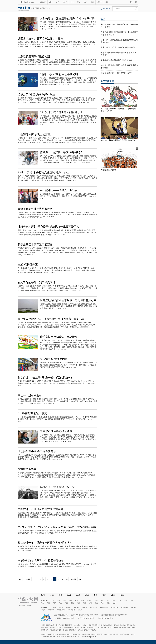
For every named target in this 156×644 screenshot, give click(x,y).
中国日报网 (35, 8)
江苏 (102, 600)
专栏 (85, 2)
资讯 (58, 2)
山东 (126, 600)
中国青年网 (94, 607)
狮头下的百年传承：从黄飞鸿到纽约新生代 (119, 47)
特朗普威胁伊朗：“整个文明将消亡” (116, 73)
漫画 (104, 595)
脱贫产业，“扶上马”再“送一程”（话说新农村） (46, 378)
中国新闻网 (61, 610)
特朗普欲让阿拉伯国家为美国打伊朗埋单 (118, 140)
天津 (59, 600)
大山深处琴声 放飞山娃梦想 (34, 134)
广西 (60, 603)
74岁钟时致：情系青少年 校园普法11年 (41, 561)
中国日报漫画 (107, 81)
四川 (78, 603)
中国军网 (51, 610)
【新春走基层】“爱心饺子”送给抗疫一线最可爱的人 (48, 227)
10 (66, 579)
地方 (107, 2)
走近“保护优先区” (28, 265)
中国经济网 (104, 607)
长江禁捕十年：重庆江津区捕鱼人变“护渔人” (44, 543)
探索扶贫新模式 (27, 469)
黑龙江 (89, 600)
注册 (136, 2)
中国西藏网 (125, 607)
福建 (114, 600)
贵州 (84, 603)
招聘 (122, 595)
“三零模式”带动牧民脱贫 (32, 413)
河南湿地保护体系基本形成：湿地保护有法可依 (68, 300)
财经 (69, 595)
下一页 (73, 579)
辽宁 (77, 600)
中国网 (68, 607)
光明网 (43, 610)
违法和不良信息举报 (61, 615)
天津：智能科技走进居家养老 (35, 209)
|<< (20, 579)
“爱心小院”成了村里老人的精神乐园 (61, 112)
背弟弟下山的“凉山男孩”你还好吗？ (61, 152)
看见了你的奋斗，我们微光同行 (36, 282)
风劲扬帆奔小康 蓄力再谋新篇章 (37, 451)
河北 (65, 600)
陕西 (102, 603)
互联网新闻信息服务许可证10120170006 (84, 615)
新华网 (61, 607)
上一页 (27, 579)
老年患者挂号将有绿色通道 (56, 431)
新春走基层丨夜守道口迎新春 (35, 245)
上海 (96, 600)
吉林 (83, 600)
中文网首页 (42, 2)
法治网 (80, 610)
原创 (92, 2)
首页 (43, 595)
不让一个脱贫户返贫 (30, 395)
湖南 (48, 603)
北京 (53, 600)
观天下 (100, 2)
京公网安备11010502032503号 (64, 618)
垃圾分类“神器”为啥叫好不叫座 (36, 94)
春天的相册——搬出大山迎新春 (59, 190)
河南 (132, 600)
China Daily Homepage (27, 2)
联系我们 (30, 605)
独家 (113, 595)
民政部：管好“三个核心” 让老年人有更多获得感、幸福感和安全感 (57, 527)
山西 (71, 600)
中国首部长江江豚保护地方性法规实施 (40, 509)
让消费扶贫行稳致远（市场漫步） (60, 337)
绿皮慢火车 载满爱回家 (54, 359)
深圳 (114, 603)
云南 (90, 603)
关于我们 (22, 605)
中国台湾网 (114, 607)
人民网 (54, 607)
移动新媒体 (106, 9)
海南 (66, 603)
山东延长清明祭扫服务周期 (34, 56)
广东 (54, 603)
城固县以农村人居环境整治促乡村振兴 (40, 39)
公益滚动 (45, 8)
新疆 (108, 603)
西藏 (96, 603)
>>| (80, 579)
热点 (103, 19)
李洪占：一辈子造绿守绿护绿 (57, 487)
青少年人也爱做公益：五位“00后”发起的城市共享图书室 (51, 319)
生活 (72, 2)
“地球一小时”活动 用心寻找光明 (59, 74)
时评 (51, 2)
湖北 (42, 603)
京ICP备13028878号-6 (105, 618)
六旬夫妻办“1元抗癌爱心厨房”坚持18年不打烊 (67, 19)
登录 (131, 2)
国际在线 (77, 607)
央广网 (134, 607)
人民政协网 (71, 610)
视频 (79, 2)
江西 (120, 600)
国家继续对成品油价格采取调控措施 (116, 60)
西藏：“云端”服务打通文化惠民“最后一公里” (44, 172)
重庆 (72, 603)
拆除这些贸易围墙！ (109, 170)
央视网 (85, 607)
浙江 (108, 600)
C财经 (65, 2)
